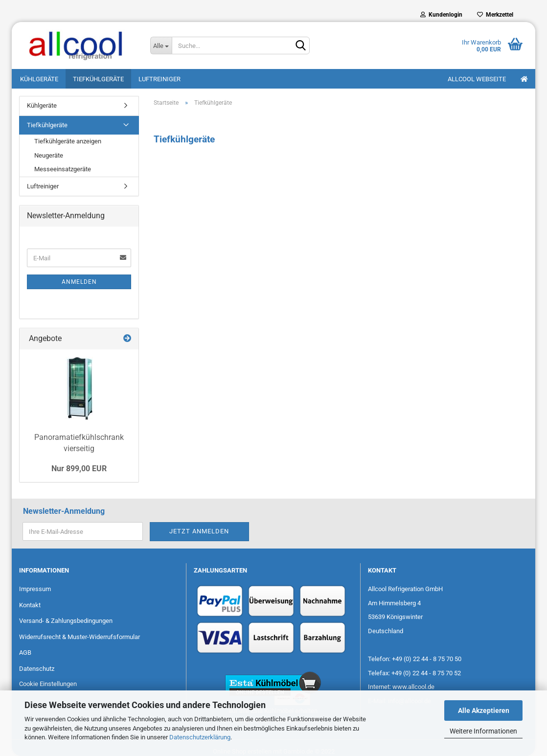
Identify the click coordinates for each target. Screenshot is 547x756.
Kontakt (30, 605)
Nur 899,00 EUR (79, 469)
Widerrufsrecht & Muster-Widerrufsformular (80, 637)
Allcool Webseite (477, 79)
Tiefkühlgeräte (98, 79)
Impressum (35, 589)
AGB (25, 653)
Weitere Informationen (483, 731)
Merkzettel (495, 15)
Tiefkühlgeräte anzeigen (68, 141)
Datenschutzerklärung (200, 737)
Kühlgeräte (39, 79)
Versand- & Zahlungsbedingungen (66, 621)
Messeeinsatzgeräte (63, 169)
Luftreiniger (160, 79)
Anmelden (79, 282)
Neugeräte (49, 155)
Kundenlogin (441, 15)
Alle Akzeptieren (484, 710)
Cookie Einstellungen (48, 684)
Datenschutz (37, 669)
